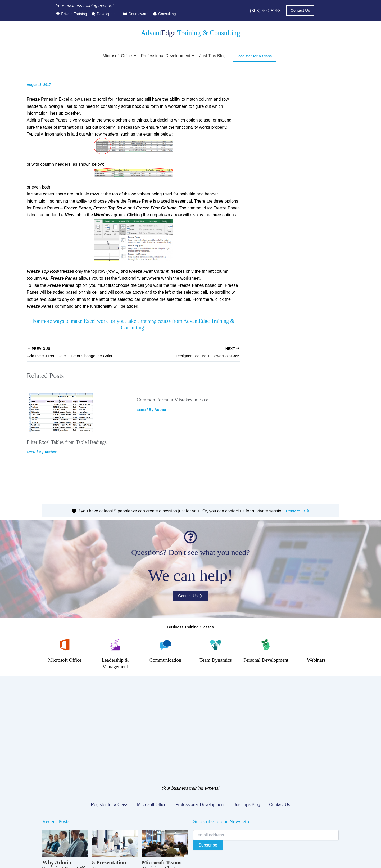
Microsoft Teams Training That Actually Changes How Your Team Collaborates (163, 793)
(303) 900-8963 (264, 11)
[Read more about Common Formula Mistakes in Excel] (188, 419)
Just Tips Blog (212, 56)
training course (156, 321)
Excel (32, 453)
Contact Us (297, 523)
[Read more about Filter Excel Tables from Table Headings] (78, 414)
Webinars (316, 673)
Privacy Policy (133, 846)
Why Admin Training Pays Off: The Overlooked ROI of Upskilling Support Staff (65, 793)
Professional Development (167, 56)
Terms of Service (164, 846)
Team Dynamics (216, 673)
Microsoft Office (118, 56)
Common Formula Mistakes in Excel (176, 454)
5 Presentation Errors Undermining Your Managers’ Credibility (114, 793)
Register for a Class (110, 723)
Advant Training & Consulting (190, 33)
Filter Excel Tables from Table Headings (70, 443)
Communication (165, 673)
